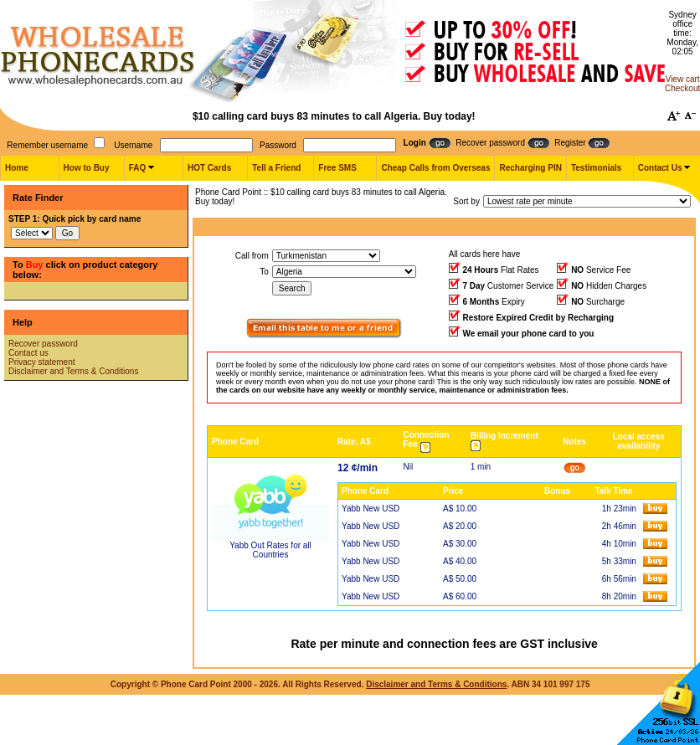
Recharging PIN (530, 168)
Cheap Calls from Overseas (435, 168)
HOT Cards (209, 168)
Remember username (47, 145)
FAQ (138, 168)
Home (17, 168)
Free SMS (337, 168)
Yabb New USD (371, 509)
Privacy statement (41, 362)
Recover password (43, 344)
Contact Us (660, 168)
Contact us (28, 353)
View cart (683, 79)
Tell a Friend (276, 168)
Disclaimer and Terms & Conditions (73, 371)
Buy (35, 265)
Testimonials (596, 168)
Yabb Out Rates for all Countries (270, 550)
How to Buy (87, 168)
